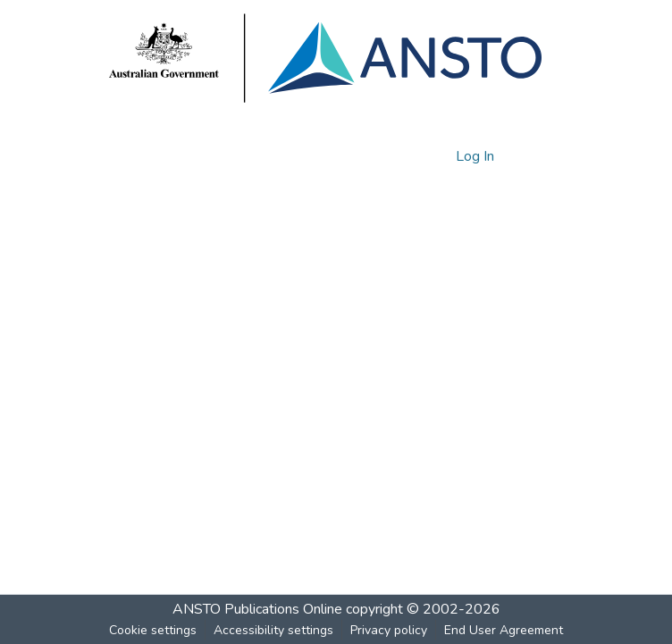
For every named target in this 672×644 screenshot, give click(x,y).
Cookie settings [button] (153, 630)
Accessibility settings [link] (273, 630)
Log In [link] (476, 156)
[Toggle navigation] (539, 156)
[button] (412, 156)
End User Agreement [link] (504, 630)
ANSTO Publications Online (257, 609)
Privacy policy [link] (389, 630)
